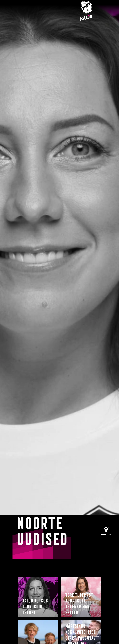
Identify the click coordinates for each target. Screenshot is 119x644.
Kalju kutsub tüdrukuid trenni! (35, 607)
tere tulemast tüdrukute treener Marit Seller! (79, 604)
